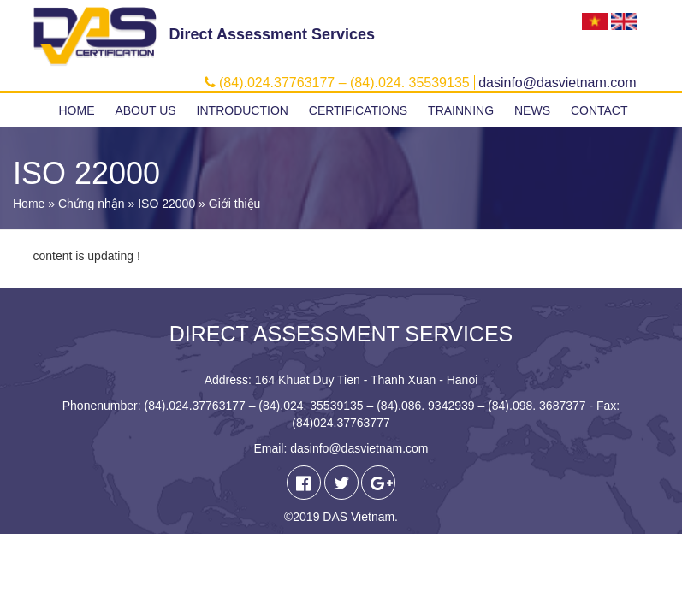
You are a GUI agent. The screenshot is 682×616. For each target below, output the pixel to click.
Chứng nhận (92, 204)
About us (145, 110)
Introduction (243, 110)
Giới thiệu (235, 204)
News (532, 110)
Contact (599, 110)
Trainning (461, 110)
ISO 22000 (166, 204)
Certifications (358, 110)
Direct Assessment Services (272, 34)
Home (77, 110)
